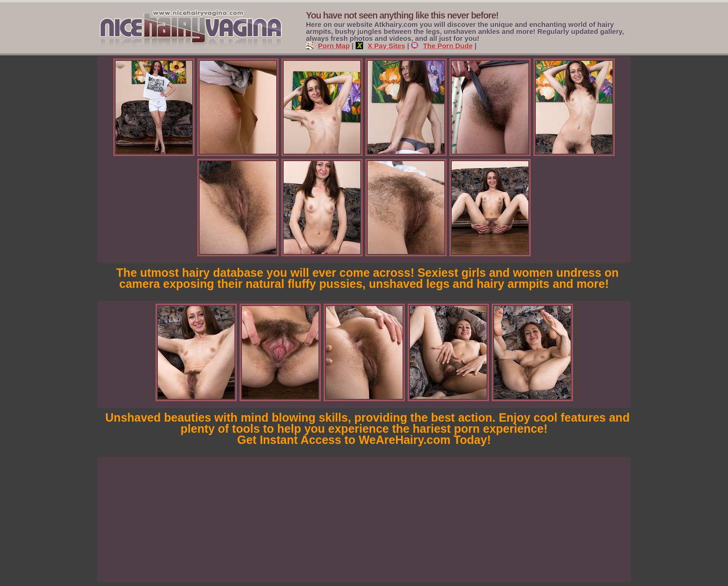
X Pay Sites (380, 46)
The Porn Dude (442, 46)
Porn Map (328, 46)
